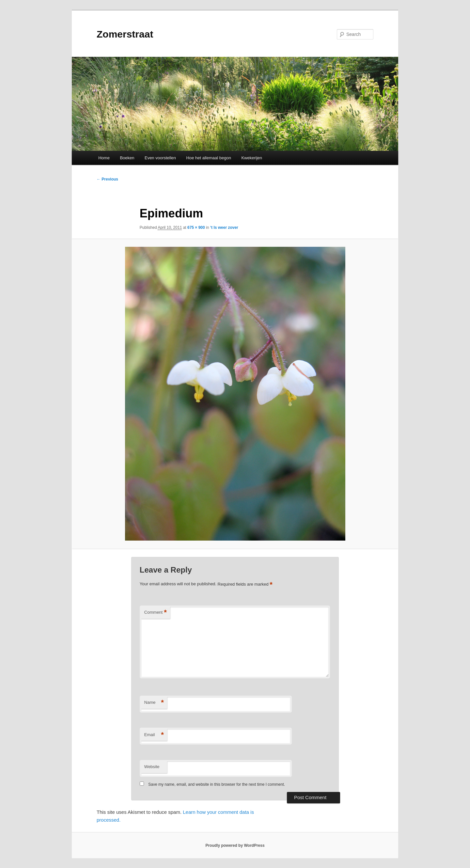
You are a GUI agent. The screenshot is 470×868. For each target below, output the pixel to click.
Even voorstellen (160, 158)
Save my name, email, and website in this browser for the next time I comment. (217, 784)
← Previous (107, 179)
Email (154, 735)
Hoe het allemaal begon (209, 158)
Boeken (127, 158)
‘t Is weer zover (224, 228)
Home (104, 158)
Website (152, 767)
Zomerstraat (125, 34)
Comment (156, 613)
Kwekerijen (252, 158)
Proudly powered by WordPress (235, 845)
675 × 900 (196, 228)
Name (154, 703)
